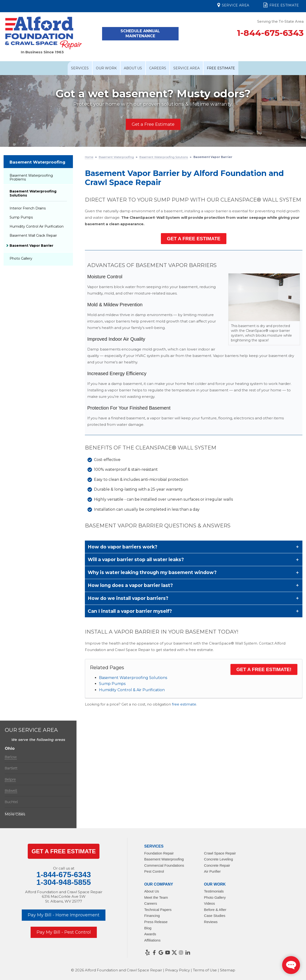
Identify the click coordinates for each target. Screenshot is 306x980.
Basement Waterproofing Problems (31, 178)
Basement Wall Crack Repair (33, 235)
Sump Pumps (112, 684)
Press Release (156, 922)
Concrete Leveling (218, 859)
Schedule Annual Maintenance (140, 33)
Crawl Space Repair (220, 853)
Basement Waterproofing (37, 162)
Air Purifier (212, 871)
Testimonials (214, 891)
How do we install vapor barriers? (128, 598)
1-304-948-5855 (64, 882)
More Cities (15, 814)
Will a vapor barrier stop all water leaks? (136, 559)
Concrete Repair (217, 865)
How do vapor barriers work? (123, 547)
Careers (158, 68)
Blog (148, 928)
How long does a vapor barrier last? (130, 585)
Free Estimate (281, 5)
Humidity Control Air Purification (37, 226)
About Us (133, 68)
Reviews (211, 922)
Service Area (233, 5)
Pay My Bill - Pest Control (64, 932)
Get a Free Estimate (153, 124)
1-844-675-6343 (270, 33)
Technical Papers (158, 910)
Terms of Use (205, 970)
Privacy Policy (178, 970)
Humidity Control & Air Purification (132, 690)
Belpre (10, 779)
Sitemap (228, 970)
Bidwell (11, 791)
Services (80, 68)
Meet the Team (156, 897)
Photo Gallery (21, 258)
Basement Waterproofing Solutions (133, 678)
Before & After (215, 910)
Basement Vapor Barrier (31, 246)
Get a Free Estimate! (264, 669)
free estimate (184, 704)
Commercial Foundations (164, 865)
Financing (152, 916)
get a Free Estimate (64, 851)
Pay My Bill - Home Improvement (64, 915)
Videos (209, 903)
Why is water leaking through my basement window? (152, 572)
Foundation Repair (159, 853)
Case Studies (215, 916)
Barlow (11, 757)
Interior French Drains (28, 208)
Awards (150, 934)
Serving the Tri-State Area (280, 21)
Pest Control (154, 871)
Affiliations (152, 940)
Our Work (106, 68)
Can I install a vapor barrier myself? (130, 611)
